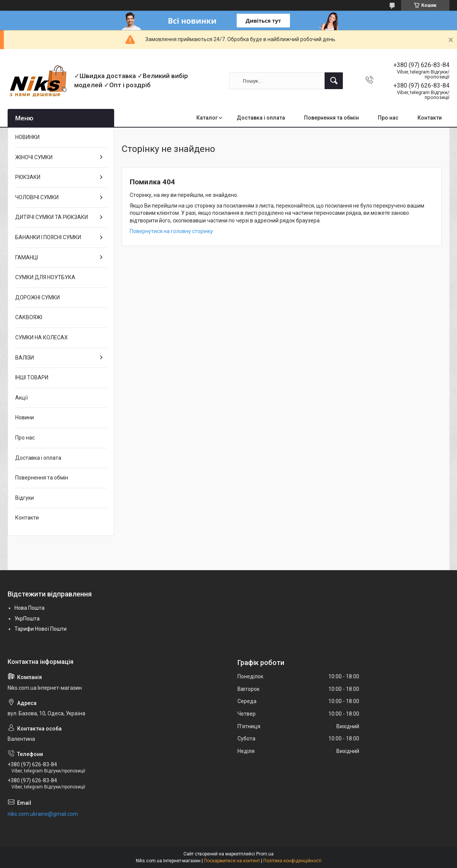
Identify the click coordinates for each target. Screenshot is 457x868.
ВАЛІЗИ (25, 358)
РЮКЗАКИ (28, 177)
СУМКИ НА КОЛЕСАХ (41, 337)
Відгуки (25, 498)
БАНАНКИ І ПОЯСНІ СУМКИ (48, 237)
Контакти (430, 118)
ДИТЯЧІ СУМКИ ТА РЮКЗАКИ (52, 217)
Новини (25, 417)
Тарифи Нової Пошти (41, 629)
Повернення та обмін (331, 118)
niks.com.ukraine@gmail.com (43, 814)
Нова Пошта (29, 608)
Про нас (388, 118)
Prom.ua (265, 854)
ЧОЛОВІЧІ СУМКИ (37, 197)
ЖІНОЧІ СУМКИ (34, 157)
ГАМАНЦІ (27, 257)
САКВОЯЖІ (29, 317)
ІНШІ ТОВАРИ (32, 377)
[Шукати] (334, 81)
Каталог (207, 118)
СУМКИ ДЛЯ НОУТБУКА (45, 277)
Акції (21, 398)
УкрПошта (27, 619)
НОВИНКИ (27, 137)
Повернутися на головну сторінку (171, 231)
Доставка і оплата (261, 118)
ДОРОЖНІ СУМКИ (37, 297)
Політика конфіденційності (292, 861)
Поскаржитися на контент (232, 861)
